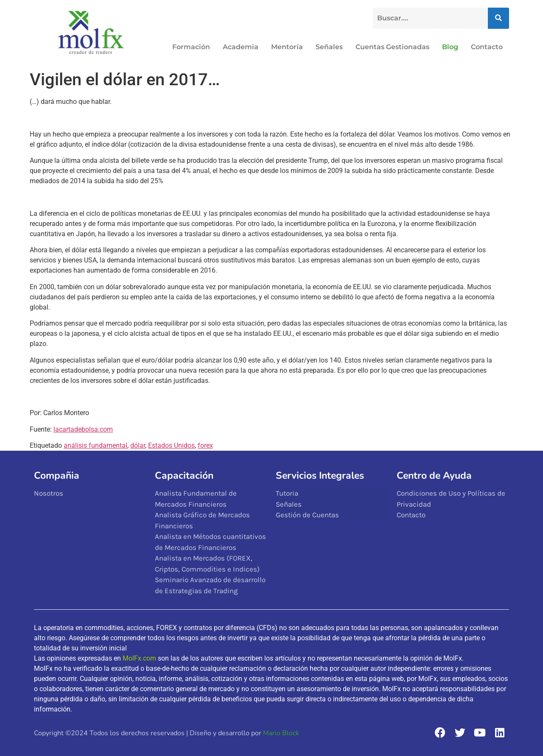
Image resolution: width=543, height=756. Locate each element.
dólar (138, 445)
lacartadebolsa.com (83, 429)
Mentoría (287, 47)
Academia (241, 47)
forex (205, 445)
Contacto (487, 47)
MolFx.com (139, 658)
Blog (450, 47)
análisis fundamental (95, 445)
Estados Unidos (171, 445)
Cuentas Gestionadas (392, 47)
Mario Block (281, 733)
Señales (329, 47)
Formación (191, 47)
